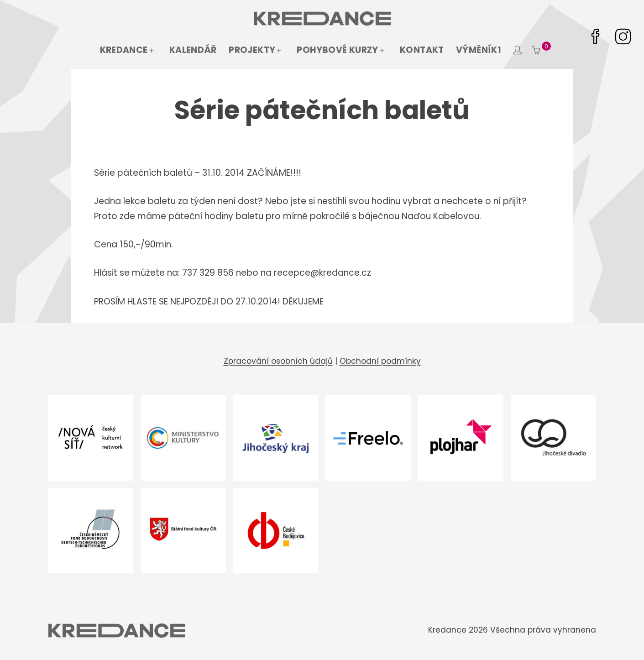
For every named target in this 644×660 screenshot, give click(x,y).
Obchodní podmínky (380, 361)
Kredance (124, 50)
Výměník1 (479, 50)
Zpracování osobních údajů (278, 361)
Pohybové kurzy (337, 50)
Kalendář (193, 50)
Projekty (252, 50)
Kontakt (422, 50)
